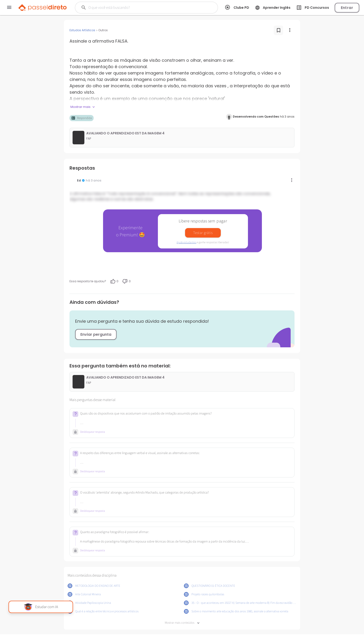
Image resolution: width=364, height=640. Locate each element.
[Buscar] (139, 8)
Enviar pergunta (96, 334)
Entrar (347, 8)
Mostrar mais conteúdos (182, 623)
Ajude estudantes (186, 242)
